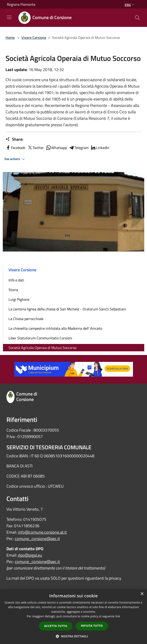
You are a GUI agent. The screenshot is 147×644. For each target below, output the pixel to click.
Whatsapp (56, 148)
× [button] (142, 594)
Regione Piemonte (21, 4)
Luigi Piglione (19, 299)
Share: (14, 139)
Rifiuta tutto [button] (92, 626)
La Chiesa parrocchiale (26, 319)
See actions (15, 159)
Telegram (79, 148)
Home (10, 37)
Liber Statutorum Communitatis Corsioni (40, 338)
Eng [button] (130, 5)
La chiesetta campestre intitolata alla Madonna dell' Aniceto (55, 328)
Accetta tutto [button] (56, 626)
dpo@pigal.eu (30, 555)
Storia (13, 290)
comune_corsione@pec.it (37, 539)
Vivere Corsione (34, 37)
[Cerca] (137, 18)
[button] (74, 636)
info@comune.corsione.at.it (42, 532)
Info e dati (16, 280)
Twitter (36, 148)
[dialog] (73, 617)
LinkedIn (100, 148)
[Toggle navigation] (9, 17)
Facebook (15, 148)
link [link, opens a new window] (118, 616)
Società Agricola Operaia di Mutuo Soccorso (42, 348)
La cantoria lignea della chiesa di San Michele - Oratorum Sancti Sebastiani (67, 309)
